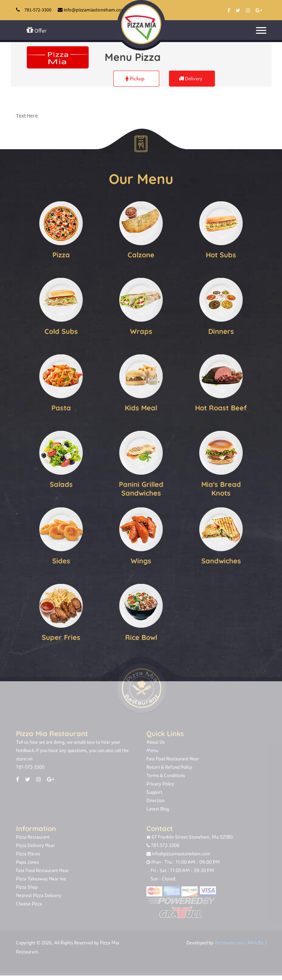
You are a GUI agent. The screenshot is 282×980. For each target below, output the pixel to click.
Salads (61, 483)
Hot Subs (221, 253)
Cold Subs (61, 330)
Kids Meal (141, 406)
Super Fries (61, 636)
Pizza (61, 253)
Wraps (141, 330)
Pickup (135, 78)
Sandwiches (221, 559)
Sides (61, 559)
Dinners (221, 330)
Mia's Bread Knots (221, 487)
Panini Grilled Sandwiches (141, 487)
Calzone (141, 253)
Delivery (191, 78)
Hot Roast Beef (221, 406)
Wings (141, 559)
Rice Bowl (141, 636)
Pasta (61, 406)
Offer (37, 30)
